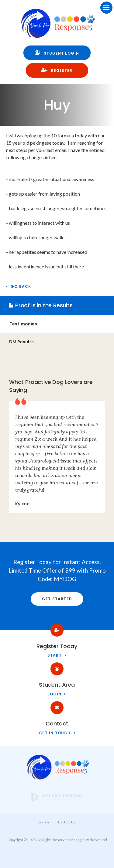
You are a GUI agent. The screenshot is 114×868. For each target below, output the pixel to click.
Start (55, 656)
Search (43, 822)
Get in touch (55, 733)
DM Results (21, 342)
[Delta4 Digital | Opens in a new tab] (57, 800)
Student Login (57, 53)
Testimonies (23, 324)
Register (57, 70)
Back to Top (67, 822)
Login (54, 694)
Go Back (21, 287)
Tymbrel (100, 840)
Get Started (57, 599)
